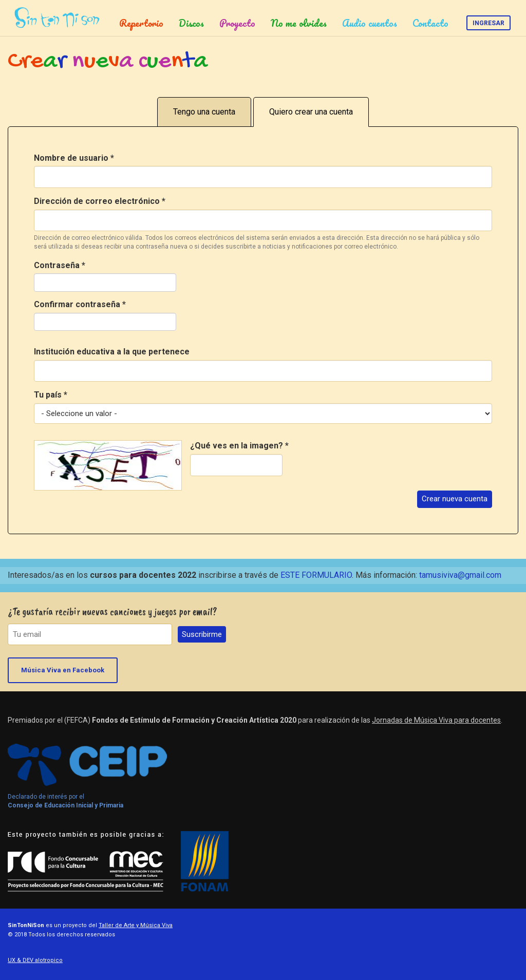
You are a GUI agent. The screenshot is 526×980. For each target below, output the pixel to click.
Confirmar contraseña (80, 304)
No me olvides (299, 23)
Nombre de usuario (74, 158)
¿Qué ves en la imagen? (239, 446)
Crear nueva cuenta (455, 499)
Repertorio (141, 23)
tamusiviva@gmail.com (460, 575)
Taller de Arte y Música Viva (136, 925)
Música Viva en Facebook (63, 670)
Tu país (51, 395)
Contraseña (60, 265)
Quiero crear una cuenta (311, 112)
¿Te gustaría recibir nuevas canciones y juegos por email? (112, 611)
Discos (191, 23)
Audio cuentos (370, 23)
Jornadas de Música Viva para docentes (436, 720)
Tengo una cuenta (204, 112)
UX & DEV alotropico (35, 960)
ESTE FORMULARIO (316, 575)
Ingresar (489, 23)
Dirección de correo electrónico (100, 201)
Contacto (430, 23)
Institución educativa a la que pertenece (112, 352)
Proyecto (237, 23)
